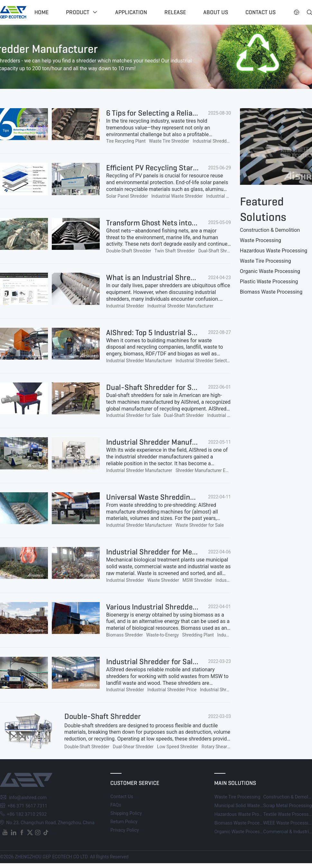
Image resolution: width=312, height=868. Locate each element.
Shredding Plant (198, 635)
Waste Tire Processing (266, 261)
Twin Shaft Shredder (175, 251)
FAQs (116, 805)
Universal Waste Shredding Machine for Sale (178, 497)
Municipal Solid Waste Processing (249, 806)
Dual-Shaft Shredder (218, 251)
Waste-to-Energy (162, 635)
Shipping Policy (126, 813)
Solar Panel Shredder (127, 196)
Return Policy (124, 822)
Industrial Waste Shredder (177, 196)
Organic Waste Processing (270, 271)
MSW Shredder (197, 580)
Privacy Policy (125, 830)
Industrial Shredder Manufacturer (226, 141)
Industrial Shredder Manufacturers (163, 442)
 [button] (309, 12)
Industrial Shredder (125, 306)
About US (216, 12)
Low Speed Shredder (178, 747)
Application (131, 12)
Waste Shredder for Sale (200, 525)
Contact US (261, 12)
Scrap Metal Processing (288, 806)
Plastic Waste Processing (269, 282)
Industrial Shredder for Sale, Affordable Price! (180, 662)
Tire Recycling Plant (126, 141)
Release (175, 12)
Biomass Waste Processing (271, 292)
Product (78, 12)
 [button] (297, 12)
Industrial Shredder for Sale (133, 415)
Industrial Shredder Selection (204, 361)
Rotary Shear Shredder (224, 747)
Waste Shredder (163, 580)
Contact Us (122, 797)
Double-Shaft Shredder (129, 251)
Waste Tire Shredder (169, 141)
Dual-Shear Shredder (133, 747)
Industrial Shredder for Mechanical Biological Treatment (198, 552)
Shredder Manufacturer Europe (206, 470)
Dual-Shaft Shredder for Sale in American (174, 387)
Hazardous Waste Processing (274, 251)
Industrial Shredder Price (172, 690)
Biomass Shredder (124, 635)
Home (41, 12)
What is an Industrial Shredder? (158, 278)
